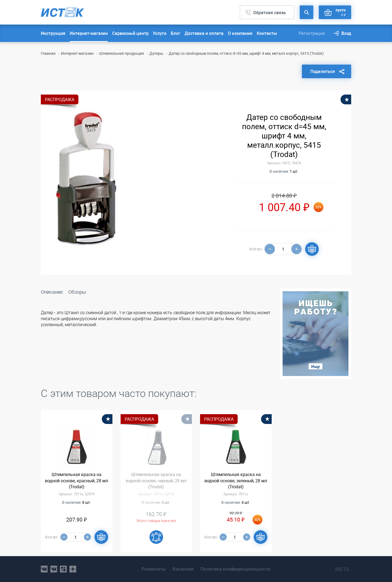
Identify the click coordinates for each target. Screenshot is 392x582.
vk (44, 569)
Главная (48, 53)
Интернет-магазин (89, 33)
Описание (52, 292)
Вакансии (183, 569)
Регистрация (312, 33)
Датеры (156, 53)
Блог (175, 33)
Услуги (160, 33)
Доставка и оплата (204, 33)
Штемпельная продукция (122, 53)
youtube (73, 569)
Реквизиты (154, 569)
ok (63, 569)
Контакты (267, 33)
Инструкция (53, 33)
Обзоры (77, 292)
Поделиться (323, 71)
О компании (240, 33)
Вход (346, 33)
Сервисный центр (130, 33)
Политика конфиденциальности (235, 569)
